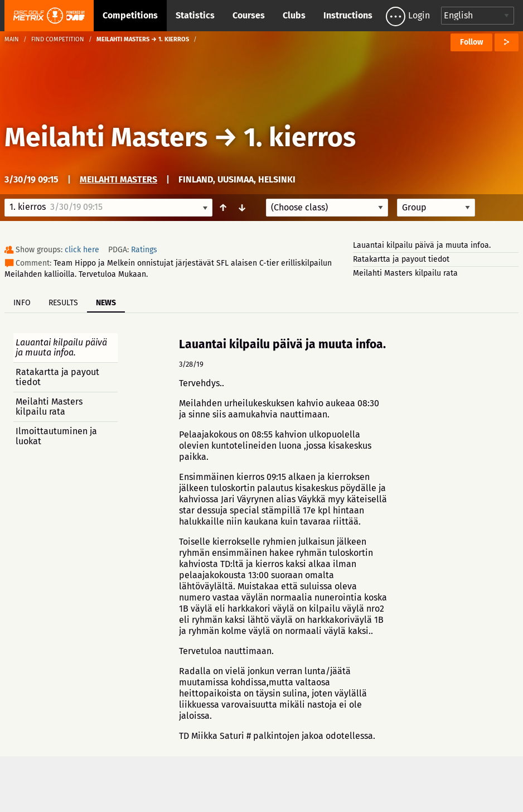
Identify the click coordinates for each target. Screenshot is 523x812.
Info (22, 303)
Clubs (294, 15)
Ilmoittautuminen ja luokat (56, 436)
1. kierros (300, 137)
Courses (249, 15)
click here (82, 250)
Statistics (195, 15)
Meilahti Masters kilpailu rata (405, 273)
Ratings (144, 250)
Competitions (130, 15)
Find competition (58, 39)
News (106, 303)
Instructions (348, 15)
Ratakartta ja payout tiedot (401, 259)
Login (419, 15)
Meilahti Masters (109, 137)
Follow (471, 42)
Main (12, 39)
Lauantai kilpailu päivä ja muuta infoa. (422, 245)
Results (63, 303)
